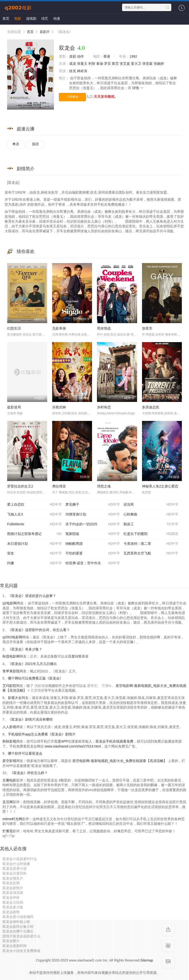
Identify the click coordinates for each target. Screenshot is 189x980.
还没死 (151, 505)
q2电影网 (10, 603)
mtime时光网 (12, 819)
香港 (107, 56)
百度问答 (75, 656)
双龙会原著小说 (15, 868)
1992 (133, 56)
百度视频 (37, 690)
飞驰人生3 (34, 515)
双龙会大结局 (13, 902)
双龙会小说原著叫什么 (20, 859)
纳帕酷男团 (93, 544)
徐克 (73, 71)
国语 (35, 144)
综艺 (45, 18)
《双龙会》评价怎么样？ (29, 773)
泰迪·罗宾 (104, 64)
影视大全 (15, 698)
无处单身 (59, 328)
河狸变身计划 (93, 515)
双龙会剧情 (11, 912)
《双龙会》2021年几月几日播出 (32, 664)
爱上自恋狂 (34, 505)
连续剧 (31, 18)
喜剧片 (45, 32)
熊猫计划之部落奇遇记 (34, 534)
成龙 (73, 64)
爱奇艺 (92, 686)
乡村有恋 (104, 407)
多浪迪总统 (151, 407)
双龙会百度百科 (15, 873)
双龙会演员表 (13, 893)
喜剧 (73, 56)
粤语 (16, 144)
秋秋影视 (9, 741)
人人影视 (9, 727)
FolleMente (34, 524)
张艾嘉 (125, 64)
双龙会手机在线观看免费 (114, 741)
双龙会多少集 (13, 907)
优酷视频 (41, 686)
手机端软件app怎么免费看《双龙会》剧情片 (42, 734)
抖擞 (34, 563)
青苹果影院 (11, 671)
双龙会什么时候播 (16, 864)
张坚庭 (147, 64)
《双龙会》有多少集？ (25, 649)
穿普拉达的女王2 (20, 486)
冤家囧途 (93, 534)
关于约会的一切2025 (93, 524)
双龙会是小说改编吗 (18, 917)
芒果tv (107, 686)
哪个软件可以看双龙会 (25, 753)
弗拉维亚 (59, 486)
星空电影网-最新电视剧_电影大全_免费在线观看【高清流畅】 (120, 761)
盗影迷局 (14, 407)
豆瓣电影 (9, 780)
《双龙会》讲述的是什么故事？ (32, 596)
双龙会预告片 (13, 878)
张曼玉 (82, 64)
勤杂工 (151, 524)
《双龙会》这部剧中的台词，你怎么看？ (39, 630)
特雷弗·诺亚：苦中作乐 (93, 563)
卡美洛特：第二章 (151, 544)
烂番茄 (8, 831)
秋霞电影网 (11, 656)
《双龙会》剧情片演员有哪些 (30, 719)
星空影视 (9, 761)
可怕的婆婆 (93, 553)
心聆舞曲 (151, 515)
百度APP (61, 741)
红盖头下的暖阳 (151, 534)
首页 (6, 18)
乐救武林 (59, 407)
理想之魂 (104, 486)
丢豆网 (8, 802)
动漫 (57, 18)
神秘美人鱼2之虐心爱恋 (160, 486)
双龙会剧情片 (13, 888)
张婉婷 (159, 64)
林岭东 (82, 71)
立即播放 (72, 97)
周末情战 (104, 328)
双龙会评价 (11, 897)
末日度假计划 (34, 544)
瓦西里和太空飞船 (151, 553)
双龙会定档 (11, 883)
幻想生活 (14, 328)
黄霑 (115, 64)
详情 (138, 88)
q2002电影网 (12, 637)
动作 (80, 56)
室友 (34, 553)
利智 (92, 64)
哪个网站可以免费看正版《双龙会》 (35, 678)
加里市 (147, 328)
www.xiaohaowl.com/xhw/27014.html (73, 746)
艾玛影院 (9, 686)
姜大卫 (136, 64)
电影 (18, 18)
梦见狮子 (93, 505)
